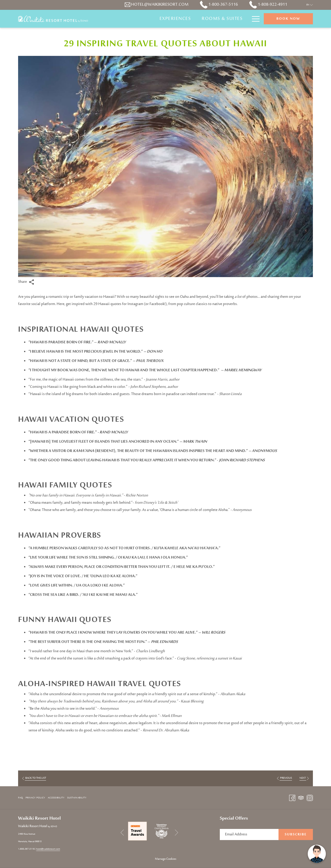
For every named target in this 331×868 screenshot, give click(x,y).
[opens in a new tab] (137, 831)
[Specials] (232, 19)
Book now (288, 19)
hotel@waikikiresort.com (48, 849)
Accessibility (56, 798)
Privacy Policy (35, 798)
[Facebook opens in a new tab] (292, 798)
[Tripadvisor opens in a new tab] (301, 798)
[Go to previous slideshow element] (122, 832)
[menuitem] (21, 798)
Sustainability (77, 798)
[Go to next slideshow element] (176, 832)
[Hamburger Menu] (254, 19)
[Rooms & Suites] (190, 19)
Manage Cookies (166, 859)
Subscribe (296, 835)
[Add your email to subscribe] (249, 834)
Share (26, 282)
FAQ (21, 798)
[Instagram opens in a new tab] (310, 798)
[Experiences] (143, 19)
